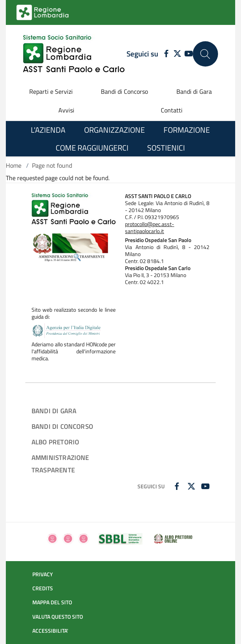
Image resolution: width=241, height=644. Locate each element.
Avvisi (66, 110)
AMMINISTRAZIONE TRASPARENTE (60, 464)
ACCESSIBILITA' (50, 631)
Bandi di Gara (194, 91)
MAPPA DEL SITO (52, 602)
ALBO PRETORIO (55, 442)
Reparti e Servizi (51, 91)
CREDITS (43, 588)
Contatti (172, 110)
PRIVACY (43, 574)
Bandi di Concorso (124, 91)
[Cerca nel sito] (205, 54)
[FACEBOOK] (164, 54)
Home (14, 165)
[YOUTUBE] (189, 54)
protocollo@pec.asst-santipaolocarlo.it (150, 228)
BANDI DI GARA (54, 411)
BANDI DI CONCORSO (62, 426)
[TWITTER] (177, 54)
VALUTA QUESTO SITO (58, 617)
